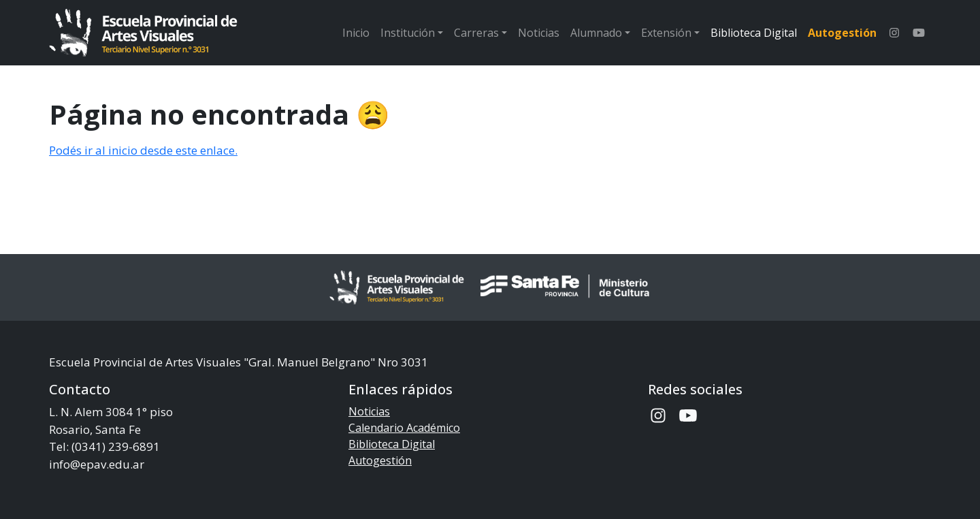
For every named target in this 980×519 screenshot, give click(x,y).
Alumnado (596, 33)
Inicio (356, 33)
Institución (408, 33)
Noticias (539, 33)
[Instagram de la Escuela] (894, 33)
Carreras (476, 33)
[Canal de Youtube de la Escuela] (919, 33)
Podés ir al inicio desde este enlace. (143, 150)
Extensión (666, 33)
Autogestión (842, 33)
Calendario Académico (404, 428)
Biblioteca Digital (754, 33)
